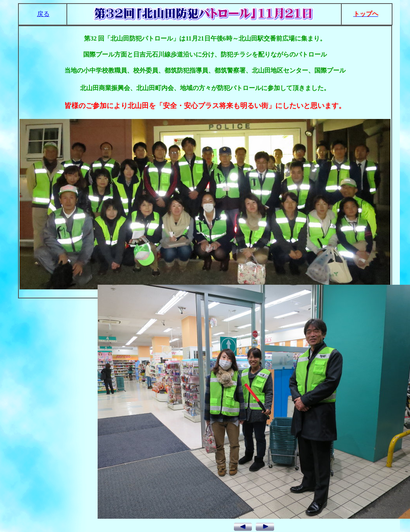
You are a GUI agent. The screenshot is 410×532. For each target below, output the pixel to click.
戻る (43, 14)
